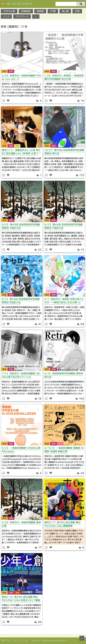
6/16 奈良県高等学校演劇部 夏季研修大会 (64, 375)
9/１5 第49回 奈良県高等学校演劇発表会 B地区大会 (21, 301)
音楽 (60, 444)
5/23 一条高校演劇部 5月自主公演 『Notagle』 (21, 450)
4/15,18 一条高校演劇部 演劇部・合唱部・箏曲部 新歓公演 (64, 450)
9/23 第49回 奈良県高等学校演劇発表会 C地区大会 (63, 226)
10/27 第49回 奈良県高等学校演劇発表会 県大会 (64, 152)
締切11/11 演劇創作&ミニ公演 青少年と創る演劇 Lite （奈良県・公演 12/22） (21, 152)
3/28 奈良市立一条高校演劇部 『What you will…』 (22, 77)
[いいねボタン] (8, 101)
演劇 (11, 71)
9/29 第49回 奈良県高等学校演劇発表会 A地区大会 (21, 226)
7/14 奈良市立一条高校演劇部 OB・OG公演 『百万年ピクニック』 (21, 375)
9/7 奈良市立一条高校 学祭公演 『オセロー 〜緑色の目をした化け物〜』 (64, 301)
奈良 (4, 71)
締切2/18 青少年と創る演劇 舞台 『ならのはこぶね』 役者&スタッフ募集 (21, 599)
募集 (60, 518)
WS (17, 146)
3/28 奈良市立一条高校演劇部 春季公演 (21, 524)
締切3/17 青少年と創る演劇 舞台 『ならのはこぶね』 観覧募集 (62, 524)
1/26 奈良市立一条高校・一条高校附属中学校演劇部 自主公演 (64, 77)
